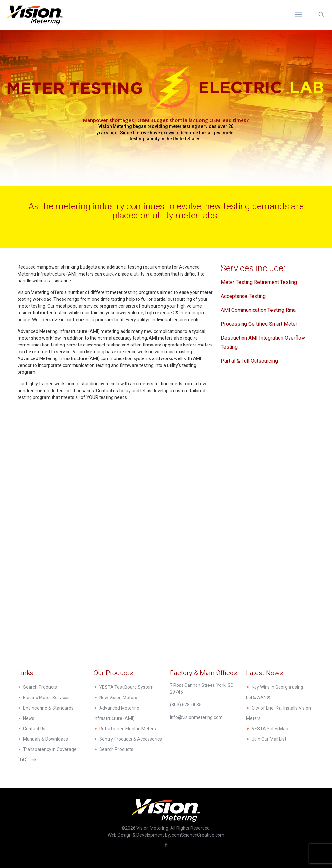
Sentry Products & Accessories (131, 739)
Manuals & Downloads (46, 739)
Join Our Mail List (269, 739)
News (29, 718)
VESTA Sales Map (270, 729)
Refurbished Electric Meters (128, 729)
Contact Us (34, 729)
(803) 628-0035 (186, 705)
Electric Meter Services (46, 698)
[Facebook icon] (166, 845)
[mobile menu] (299, 15)
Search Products (40, 687)
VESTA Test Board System (126, 687)
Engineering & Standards (48, 708)
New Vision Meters (118, 698)
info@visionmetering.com (196, 717)
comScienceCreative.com (198, 835)
